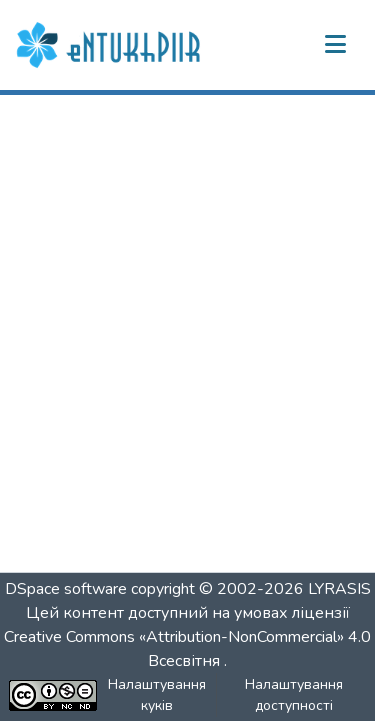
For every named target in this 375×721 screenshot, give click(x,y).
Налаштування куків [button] (157, 695)
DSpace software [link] (66, 589)
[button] (111, 45)
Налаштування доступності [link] (294, 695)
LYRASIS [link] (339, 589)
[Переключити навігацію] (335, 45)
